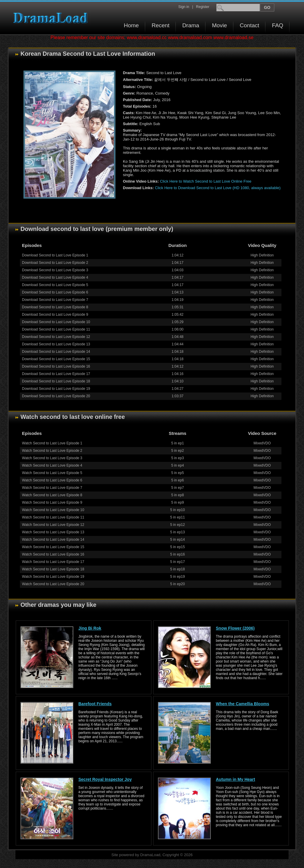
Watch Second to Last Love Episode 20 (53, 584)
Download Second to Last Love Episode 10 (56, 322)
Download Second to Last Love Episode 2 (55, 263)
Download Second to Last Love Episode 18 (56, 381)
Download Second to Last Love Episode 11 (56, 329)
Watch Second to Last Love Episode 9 (52, 502)
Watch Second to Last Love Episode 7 (52, 488)
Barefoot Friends (95, 704)
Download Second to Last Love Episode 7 (55, 300)
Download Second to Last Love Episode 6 (55, 292)
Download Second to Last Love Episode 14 (56, 352)
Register (203, 7)
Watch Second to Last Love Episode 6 (52, 480)
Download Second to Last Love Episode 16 (56, 366)
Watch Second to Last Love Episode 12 (53, 525)
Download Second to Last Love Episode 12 (56, 337)
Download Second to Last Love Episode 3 (55, 270)
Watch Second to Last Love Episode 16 (53, 554)
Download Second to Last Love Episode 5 (55, 285)
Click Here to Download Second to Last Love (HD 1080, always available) (218, 188)
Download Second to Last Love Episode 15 (56, 359)
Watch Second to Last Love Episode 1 (52, 443)
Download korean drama (52, 18)
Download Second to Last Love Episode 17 (56, 374)
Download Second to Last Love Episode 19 (56, 389)
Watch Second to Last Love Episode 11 (53, 517)
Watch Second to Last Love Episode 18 (53, 569)
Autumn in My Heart (235, 779)
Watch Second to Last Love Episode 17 (53, 562)
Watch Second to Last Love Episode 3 (52, 458)
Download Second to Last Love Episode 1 (55, 255)
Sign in (184, 7)
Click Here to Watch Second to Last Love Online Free (206, 181)
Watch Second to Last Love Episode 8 (52, 495)
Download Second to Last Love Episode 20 (56, 396)
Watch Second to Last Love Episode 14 (53, 540)
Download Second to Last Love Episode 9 (55, 315)
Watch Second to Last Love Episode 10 (53, 510)
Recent (161, 25)
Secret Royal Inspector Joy (105, 779)
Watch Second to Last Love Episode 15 (53, 547)
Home (131, 25)
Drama (191, 25)
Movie (220, 25)
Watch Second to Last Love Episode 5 (52, 473)
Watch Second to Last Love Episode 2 (52, 451)
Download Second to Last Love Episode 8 (55, 307)
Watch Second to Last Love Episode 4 (52, 465)
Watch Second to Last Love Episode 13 (53, 532)
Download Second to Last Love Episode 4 (55, 277)
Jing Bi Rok (90, 628)
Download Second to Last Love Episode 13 (56, 344)
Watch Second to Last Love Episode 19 (53, 577)
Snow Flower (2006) (235, 628)
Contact (250, 25)
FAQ (278, 25)
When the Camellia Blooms (243, 704)
